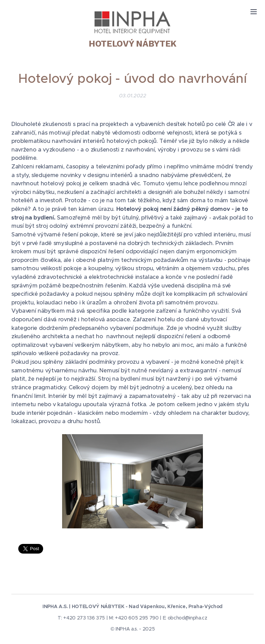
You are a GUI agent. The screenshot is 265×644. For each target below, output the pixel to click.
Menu (254, 12)
